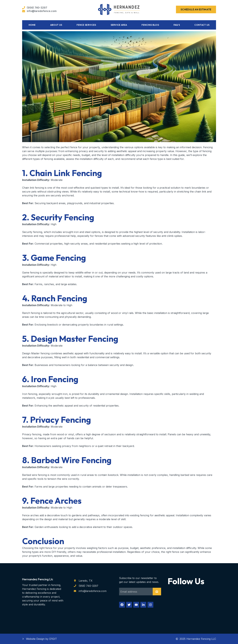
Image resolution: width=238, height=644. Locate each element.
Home (32, 25)
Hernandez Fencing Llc (38, 579)
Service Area (119, 25)
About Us (56, 25)
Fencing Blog (150, 25)
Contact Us (202, 25)
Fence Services (86, 25)
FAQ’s (177, 25)
